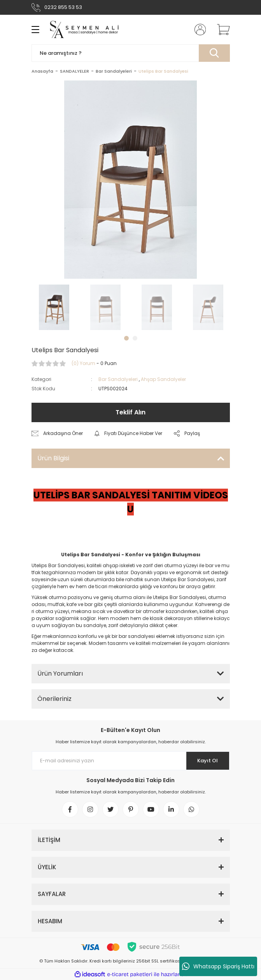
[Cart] (221, 30)
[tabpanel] (54, 307)
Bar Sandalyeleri (118, 379)
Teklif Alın (130, 412)
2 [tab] (135, 338)
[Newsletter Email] (131, 761)
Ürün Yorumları (60, 673)
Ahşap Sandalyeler (163, 379)
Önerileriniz (54, 699)
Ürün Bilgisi (53, 458)
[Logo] (87, 30)
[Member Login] (198, 30)
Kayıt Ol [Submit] (208, 761)
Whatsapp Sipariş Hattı (218, 966)
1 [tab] (126, 338)
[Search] (131, 53)
